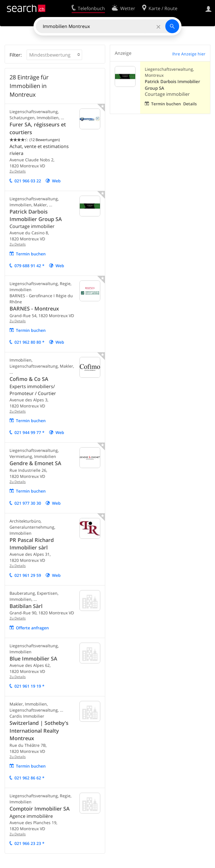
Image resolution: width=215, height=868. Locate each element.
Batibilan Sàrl (26, 606)
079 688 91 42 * (29, 266)
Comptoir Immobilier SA (40, 809)
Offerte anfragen (32, 628)
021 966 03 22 (28, 181)
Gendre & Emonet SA (35, 463)
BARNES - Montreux (34, 308)
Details (190, 104)
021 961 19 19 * (29, 686)
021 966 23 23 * (29, 843)
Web (56, 181)
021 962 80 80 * (29, 342)
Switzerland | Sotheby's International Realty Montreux (39, 730)
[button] (54, 55)
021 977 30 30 (28, 503)
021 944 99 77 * (29, 432)
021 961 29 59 (28, 575)
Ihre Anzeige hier (189, 54)
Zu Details (18, 171)
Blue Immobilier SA (33, 659)
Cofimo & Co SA (29, 379)
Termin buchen (31, 254)
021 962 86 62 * (29, 778)
